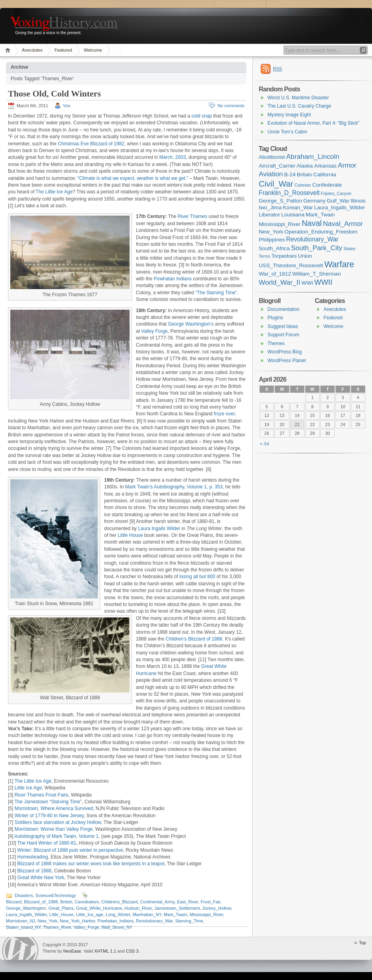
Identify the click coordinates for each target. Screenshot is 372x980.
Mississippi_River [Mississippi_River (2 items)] (280, 224)
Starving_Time (189, 921)
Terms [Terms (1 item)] (264, 256)
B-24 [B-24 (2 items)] (290, 175)
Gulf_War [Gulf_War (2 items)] (338, 201)
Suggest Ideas (283, 326)
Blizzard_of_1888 (41, 902)
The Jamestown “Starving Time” (48, 802)
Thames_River (57, 927)
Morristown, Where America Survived (54, 808)
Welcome (93, 50)
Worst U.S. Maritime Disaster (298, 98)
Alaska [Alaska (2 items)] (305, 166)
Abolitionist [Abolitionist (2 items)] (272, 157)
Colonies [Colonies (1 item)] (303, 185)
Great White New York (41, 878)
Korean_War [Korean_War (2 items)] (298, 207)
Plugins (275, 318)
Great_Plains (61, 908)
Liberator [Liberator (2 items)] (269, 215)
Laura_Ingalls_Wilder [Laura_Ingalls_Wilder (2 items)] (339, 207)
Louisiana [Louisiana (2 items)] (293, 215)
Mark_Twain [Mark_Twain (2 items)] (320, 215)
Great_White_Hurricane (99, 908)
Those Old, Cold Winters (54, 94)
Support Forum (283, 335)
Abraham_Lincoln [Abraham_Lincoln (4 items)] (313, 156)
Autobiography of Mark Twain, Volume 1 (56, 836)
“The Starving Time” (216, 293)
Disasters (24, 895)
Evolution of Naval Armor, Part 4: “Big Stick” (313, 123)
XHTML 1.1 (105, 951)
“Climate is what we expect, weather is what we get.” (133, 178)
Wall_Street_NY (117, 927)
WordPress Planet (287, 361)
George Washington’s (191, 324)
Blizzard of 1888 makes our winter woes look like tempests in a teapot (91, 864)
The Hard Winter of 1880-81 (47, 843)
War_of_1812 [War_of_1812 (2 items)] (275, 274)
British (66, 902)
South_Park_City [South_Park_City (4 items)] (317, 248)
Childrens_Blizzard (120, 902)
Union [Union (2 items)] (305, 256)
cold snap (202, 116)
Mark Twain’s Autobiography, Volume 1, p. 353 (174, 487)
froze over (224, 414)
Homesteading (32, 857)
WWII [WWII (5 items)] (323, 282)
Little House (130, 535)
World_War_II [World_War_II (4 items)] (279, 282)
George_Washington (26, 908)
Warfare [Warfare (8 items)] (339, 264)
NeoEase (72, 951)
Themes (276, 343)
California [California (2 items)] (325, 175)
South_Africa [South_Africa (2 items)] (274, 248)
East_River (187, 902)
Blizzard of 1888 (34, 871)
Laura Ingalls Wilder (159, 529)
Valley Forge (154, 331)
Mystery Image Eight (289, 115)
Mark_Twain (175, 914)
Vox (67, 106)
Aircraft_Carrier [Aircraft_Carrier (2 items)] (277, 166)
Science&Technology (56, 895)
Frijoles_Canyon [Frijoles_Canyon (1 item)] (336, 193)
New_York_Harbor (77, 921)
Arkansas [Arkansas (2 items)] (325, 166)
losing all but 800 (197, 577)
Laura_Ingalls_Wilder (26, 914)
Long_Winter (118, 914)
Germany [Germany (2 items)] (314, 201)
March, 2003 (173, 157)
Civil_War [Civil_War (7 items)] (276, 184)
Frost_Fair (211, 902)
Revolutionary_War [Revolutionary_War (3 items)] (312, 239)
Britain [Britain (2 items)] (305, 175)
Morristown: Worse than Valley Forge (54, 829)
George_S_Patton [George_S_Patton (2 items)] (280, 201)
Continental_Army (158, 902)
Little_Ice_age (90, 914)
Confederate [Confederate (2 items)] (327, 185)
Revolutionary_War (154, 921)
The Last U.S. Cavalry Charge (299, 106)
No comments (231, 106)
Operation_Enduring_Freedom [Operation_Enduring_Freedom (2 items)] (321, 232)
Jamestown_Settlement (177, 908)
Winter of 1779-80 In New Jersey (49, 816)
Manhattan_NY (147, 914)
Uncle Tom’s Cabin (287, 132)
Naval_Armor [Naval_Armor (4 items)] (343, 224)
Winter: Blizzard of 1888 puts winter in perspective (70, 850)
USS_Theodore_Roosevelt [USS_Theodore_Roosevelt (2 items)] (291, 265)
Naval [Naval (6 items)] (312, 223)
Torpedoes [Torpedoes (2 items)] (284, 256)
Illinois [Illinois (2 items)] (358, 201)
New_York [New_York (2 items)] (271, 232)
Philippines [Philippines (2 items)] (272, 240)
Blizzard (14, 902)
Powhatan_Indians (115, 921)
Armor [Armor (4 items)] (347, 165)
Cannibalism (87, 902)
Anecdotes (32, 50)
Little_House (61, 914)
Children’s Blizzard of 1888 (194, 639)
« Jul (264, 444)
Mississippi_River (206, 914)
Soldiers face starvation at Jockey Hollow (58, 822)
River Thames (192, 216)
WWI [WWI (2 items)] (307, 283)
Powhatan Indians (173, 279)
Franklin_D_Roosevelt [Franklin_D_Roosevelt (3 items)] (289, 193)
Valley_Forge (86, 927)
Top (362, 943)
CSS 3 (132, 951)
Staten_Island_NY (23, 927)
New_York (47, 921)
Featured (63, 50)
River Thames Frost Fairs (42, 795)
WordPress (20, 948)
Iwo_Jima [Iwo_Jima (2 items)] (270, 207)
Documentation (284, 309)
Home (9, 50)
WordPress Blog (285, 352)
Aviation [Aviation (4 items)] (271, 174)
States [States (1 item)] (349, 249)
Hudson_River (138, 908)
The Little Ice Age (54, 192)
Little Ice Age (28, 788)
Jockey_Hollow (217, 908)
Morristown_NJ (20, 921)
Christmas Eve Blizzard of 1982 (91, 144)
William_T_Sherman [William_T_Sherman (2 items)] (317, 274)
